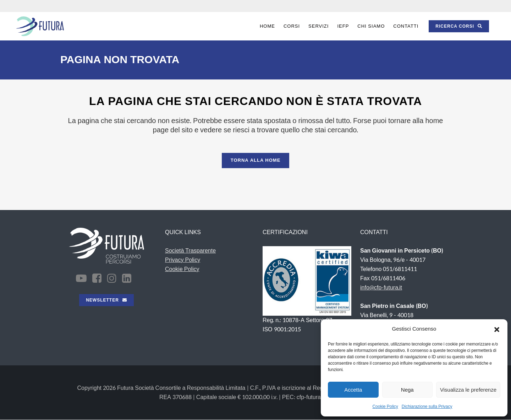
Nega (407, 390)
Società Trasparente (190, 251)
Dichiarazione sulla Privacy (427, 407)
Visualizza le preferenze (468, 390)
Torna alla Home (256, 160)
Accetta (353, 390)
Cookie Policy (385, 407)
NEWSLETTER (106, 300)
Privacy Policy (183, 260)
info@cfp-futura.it (381, 288)
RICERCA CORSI (459, 26)
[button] (497, 329)
